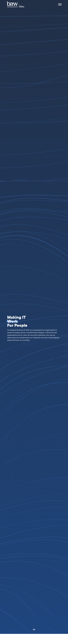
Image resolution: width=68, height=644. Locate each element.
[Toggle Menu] (60, 4)
